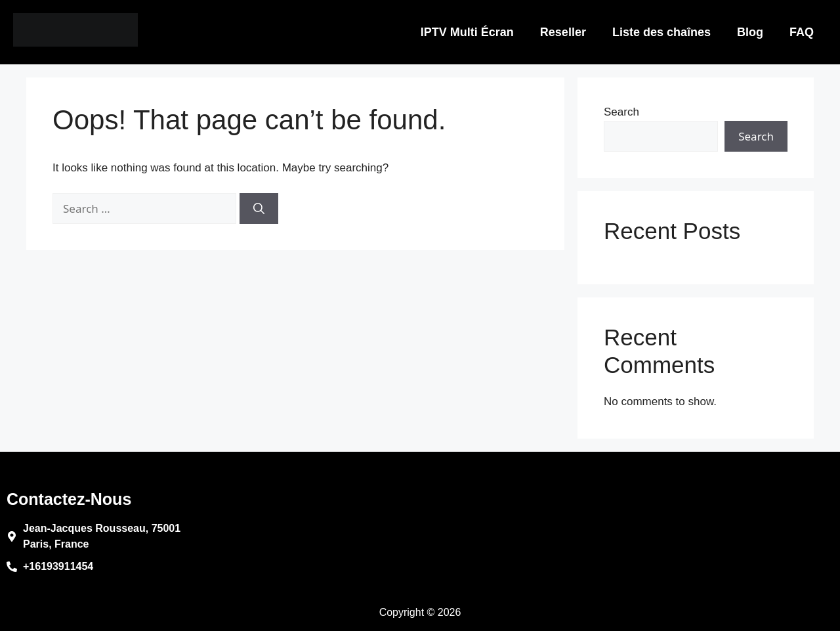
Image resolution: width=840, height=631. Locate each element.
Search (621, 112)
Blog (750, 32)
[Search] (259, 209)
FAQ (802, 32)
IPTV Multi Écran (467, 32)
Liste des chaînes (661, 32)
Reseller (563, 32)
